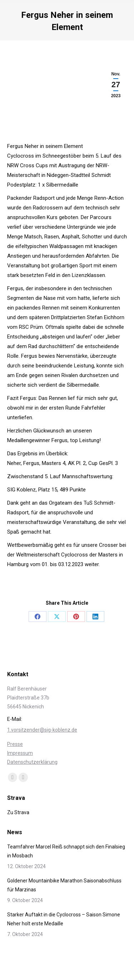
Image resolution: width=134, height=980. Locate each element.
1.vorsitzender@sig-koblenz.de (42, 730)
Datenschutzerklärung (32, 762)
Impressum (20, 753)
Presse (15, 744)
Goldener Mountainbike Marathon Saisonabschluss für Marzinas (64, 885)
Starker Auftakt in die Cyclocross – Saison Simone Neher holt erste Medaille (64, 919)
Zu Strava (18, 812)
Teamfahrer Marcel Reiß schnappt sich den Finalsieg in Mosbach (66, 851)
